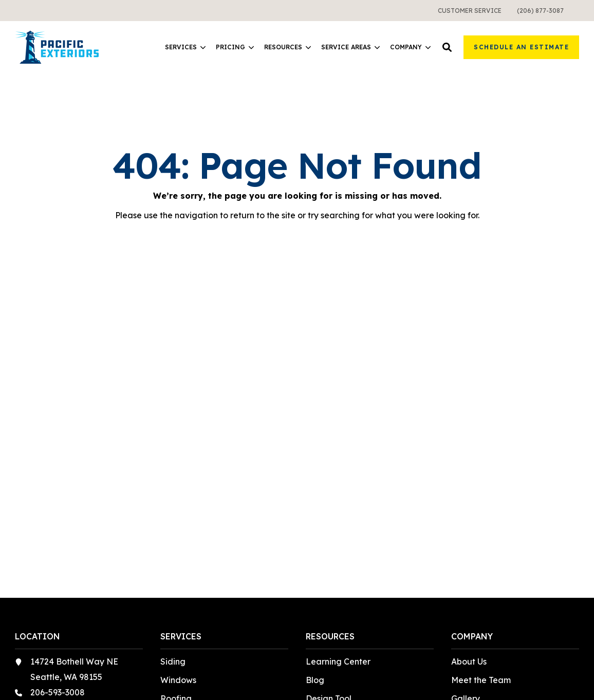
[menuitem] (470, 11)
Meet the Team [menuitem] (481, 680)
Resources (287, 47)
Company (410, 47)
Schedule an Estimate (521, 47)
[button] (447, 47)
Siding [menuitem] (173, 661)
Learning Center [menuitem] (338, 661)
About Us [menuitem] (469, 661)
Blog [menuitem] (315, 680)
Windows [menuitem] (178, 680)
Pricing (235, 47)
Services (185, 47)
